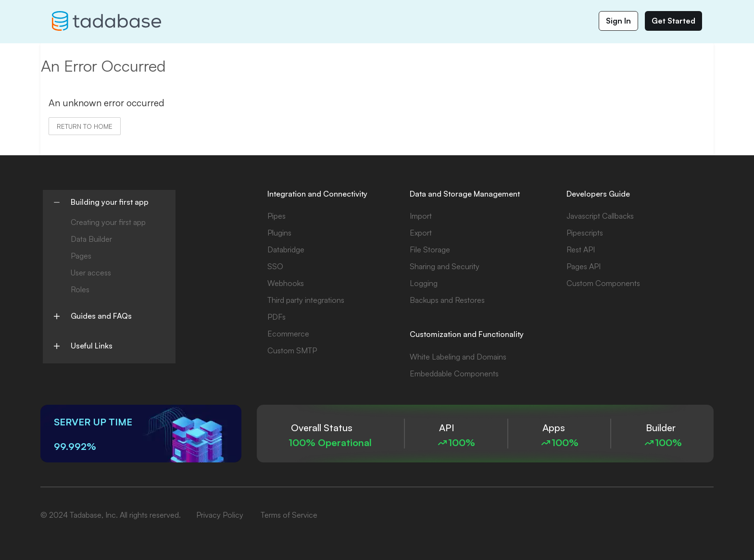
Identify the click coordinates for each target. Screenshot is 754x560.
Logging (424, 283)
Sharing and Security (445, 266)
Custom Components (603, 283)
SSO (275, 266)
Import (421, 216)
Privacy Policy (220, 515)
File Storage (430, 249)
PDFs (276, 317)
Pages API (584, 266)
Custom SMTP (292, 350)
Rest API (581, 249)
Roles (80, 289)
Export (421, 233)
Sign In (618, 21)
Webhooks (286, 283)
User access (91, 273)
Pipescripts (585, 233)
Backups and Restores (447, 300)
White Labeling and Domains (458, 357)
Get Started (673, 21)
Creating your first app (108, 222)
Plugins (279, 233)
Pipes (276, 216)
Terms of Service (289, 515)
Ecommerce (288, 334)
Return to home (85, 126)
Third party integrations (306, 300)
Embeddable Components (454, 373)
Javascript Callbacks (600, 216)
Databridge (286, 249)
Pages (81, 256)
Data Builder (91, 239)
